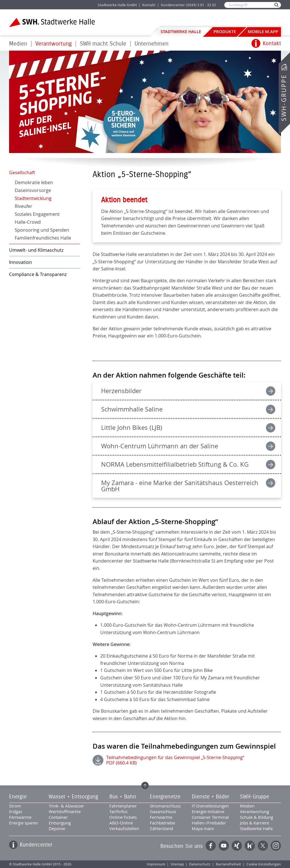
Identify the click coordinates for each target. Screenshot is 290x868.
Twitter (263, 846)
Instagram (276, 846)
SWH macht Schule (103, 44)
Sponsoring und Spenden (42, 230)
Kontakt (149, 5)
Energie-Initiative (208, 811)
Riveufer (24, 206)
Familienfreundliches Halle (43, 238)
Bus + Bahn (123, 797)
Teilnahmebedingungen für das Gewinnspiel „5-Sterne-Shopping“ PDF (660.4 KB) (175, 760)
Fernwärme (20, 817)
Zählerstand (161, 828)
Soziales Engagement (37, 214)
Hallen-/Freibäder (209, 823)
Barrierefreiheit (228, 864)
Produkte (225, 32)
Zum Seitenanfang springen (145, 785)
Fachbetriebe (162, 823)
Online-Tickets (123, 817)
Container (58, 817)
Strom (15, 806)
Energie (18, 797)
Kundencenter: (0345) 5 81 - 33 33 (188, 5)
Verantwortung (54, 44)
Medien (18, 44)
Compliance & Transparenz (38, 274)
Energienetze (165, 797)
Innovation (21, 262)
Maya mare (203, 828)
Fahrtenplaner (123, 806)
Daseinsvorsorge (33, 190)
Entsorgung (60, 823)
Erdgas (16, 811)
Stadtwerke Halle (181, 32)
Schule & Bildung (256, 817)
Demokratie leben (34, 182)
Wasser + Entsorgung (73, 797)
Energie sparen (24, 823)
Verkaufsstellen (124, 828)
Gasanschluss (163, 811)
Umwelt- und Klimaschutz (36, 250)
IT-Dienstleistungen (210, 806)
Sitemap (177, 864)
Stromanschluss (165, 806)
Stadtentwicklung (33, 198)
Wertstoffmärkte (65, 811)
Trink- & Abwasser (66, 806)
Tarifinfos (118, 811)
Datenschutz (200, 864)
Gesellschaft (22, 173)
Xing (237, 846)
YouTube (224, 846)
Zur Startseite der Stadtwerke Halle (52, 22)
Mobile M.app (263, 32)
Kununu (250, 846)
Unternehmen (152, 44)
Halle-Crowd (28, 222)
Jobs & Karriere (74, 5)
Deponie (57, 828)
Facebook (211, 846)
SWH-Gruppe (284, 98)
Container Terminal (210, 817)
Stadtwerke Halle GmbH (117, 5)
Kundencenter (36, 845)
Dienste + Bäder (210, 797)
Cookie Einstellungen (264, 864)
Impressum (156, 864)
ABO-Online (121, 823)
